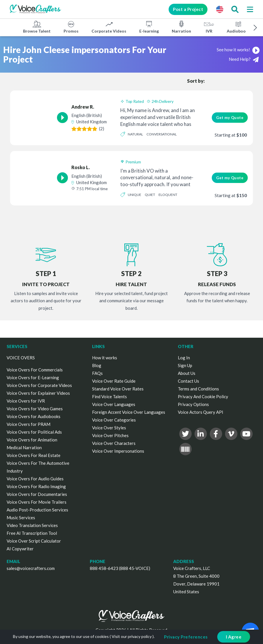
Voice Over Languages (114, 404)
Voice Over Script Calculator (34, 541)
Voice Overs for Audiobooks (34, 416)
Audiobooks (238, 27)
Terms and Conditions (198, 389)
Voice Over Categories (114, 420)
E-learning (149, 27)
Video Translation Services (32, 525)
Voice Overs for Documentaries (37, 494)
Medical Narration (24, 447)
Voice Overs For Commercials (35, 370)
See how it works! (238, 50)
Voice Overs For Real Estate (34, 455)
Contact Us (188, 381)
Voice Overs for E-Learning (33, 377)
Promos (71, 27)
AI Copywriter (20, 549)
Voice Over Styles (109, 428)
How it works (105, 358)
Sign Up (185, 365)
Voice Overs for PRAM (28, 424)
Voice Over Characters (114, 443)
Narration (181, 27)
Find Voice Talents (109, 396)
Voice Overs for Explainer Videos (38, 393)
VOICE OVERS (21, 358)
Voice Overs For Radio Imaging (36, 486)
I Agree (234, 637)
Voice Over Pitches (110, 435)
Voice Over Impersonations (118, 451)
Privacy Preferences (186, 637)
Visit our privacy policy (132, 636)
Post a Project (188, 9)
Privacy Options (193, 404)
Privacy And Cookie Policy (203, 396)
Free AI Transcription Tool (32, 533)
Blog (97, 365)
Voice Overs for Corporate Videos (39, 385)
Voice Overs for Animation (32, 440)
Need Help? (244, 60)
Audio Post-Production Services (37, 510)
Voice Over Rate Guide (114, 381)
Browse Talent (37, 27)
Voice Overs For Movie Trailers (37, 502)
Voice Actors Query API (201, 412)
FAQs (97, 373)
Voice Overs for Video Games (35, 409)
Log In (184, 358)
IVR (209, 27)
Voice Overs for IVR (26, 401)
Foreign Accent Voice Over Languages (129, 412)
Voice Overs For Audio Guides (35, 479)
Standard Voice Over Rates (118, 389)
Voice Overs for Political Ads (34, 432)
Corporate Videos (109, 27)
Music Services (21, 518)
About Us (187, 373)
